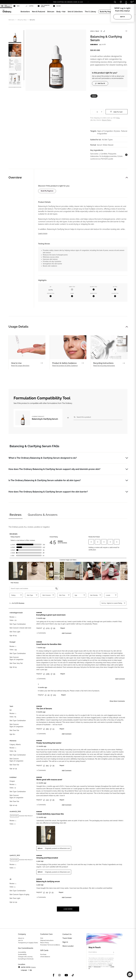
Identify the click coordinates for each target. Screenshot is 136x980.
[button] (39, 12)
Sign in (65, 942)
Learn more (43, 233)
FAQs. (118, 118)
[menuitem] (6, 6)
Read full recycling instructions (104, 366)
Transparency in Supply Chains (28, 943)
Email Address (93, 952)
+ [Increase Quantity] (102, 112)
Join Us (20, 940)
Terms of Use (97, 967)
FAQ (42, 938)
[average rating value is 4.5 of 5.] (96, 44)
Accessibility (22, 952)
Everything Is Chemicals (26, 959)
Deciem (57, 6)
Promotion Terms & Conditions (50, 945)
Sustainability (22, 954)
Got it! (123, 17)
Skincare (11, 20)
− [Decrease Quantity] (93, 112)
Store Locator (68, 946)
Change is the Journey (25, 957)
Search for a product (84, 417)
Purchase (43, 954)
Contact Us (67, 934)
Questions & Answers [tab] (43, 515)
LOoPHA (30, 6)
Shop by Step (22, 20)
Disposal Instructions (47, 940)
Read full (20, 366)
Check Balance (45, 957)
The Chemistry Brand (44, 6)
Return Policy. (107, 120)
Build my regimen (47, 191)
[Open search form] (115, 2)
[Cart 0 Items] (132, 2)
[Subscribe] (114, 952)
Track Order (67, 938)
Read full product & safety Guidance (65, 366)
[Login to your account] (126, 2)
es (29, 970)
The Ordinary (6, 6)
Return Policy (45, 943)
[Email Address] (101, 952)
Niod (17, 6)
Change (33, 967)
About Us (21, 938)
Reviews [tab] (16, 515)
